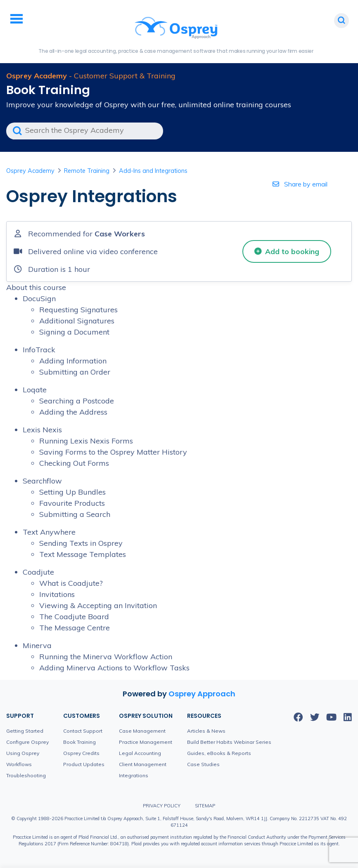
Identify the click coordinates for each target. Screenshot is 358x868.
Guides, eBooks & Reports (219, 753)
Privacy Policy (162, 806)
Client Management (143, 764)
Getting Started (25, 731)
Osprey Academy (30, 171)
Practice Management (146, 742)
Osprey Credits (81, 753)
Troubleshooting (26, 775)
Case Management (142, 731)
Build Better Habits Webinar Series (229, 742)
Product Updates (84, 764)
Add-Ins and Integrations (153, 171)
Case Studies (203, 764)
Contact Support (83, 731)
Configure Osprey (27, 742)
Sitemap (205, 806)
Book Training (79, 742)
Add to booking (287, 251)
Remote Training (87, 171)
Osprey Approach (202, 694)
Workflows (19, 764)
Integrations (134, 775)
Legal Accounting (140, 753)
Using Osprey (23, 753)
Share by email (300, 184)
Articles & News (206, 731)
